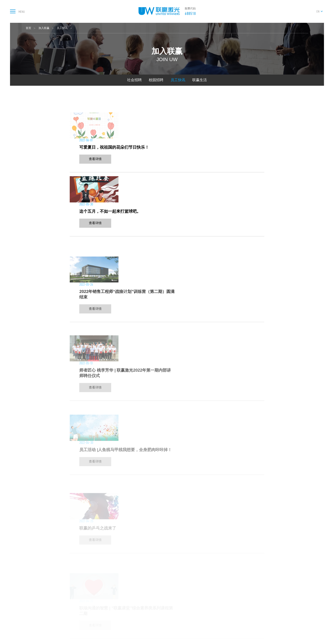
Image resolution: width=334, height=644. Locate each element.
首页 (28, 28)
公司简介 (192, 570)
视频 (216, 590)
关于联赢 (193, 563)
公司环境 (192, 615)
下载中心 (265, 580)
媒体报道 (219, 575)
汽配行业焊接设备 (145, 625)
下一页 (201, 446)
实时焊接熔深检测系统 (148, 630)
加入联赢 (44, 28)
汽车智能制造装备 (145, 580)
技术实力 (192, 585)
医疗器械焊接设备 (145, 605)
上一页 (133, 446)
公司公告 (240, 580)
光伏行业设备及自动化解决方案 (154, 640)
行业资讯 (219, 585)
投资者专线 (242, 585)
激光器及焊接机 (143, 570)
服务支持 (266, 563)
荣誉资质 (192, 600)
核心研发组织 (195, 580)
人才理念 (287, 570)
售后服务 (265, 570)
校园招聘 (156, 80)
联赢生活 (200, 80)
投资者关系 (242, 563)
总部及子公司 (195, 575)
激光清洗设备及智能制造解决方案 (155, 620)
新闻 (217, 563)
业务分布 (192, 595)
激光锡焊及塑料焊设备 (148, 610)
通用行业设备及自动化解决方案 (154, 635)
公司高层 (192, 610)
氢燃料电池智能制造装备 (149, 615)
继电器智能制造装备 (146, 600)
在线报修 (265, 575)
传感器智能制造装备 (146, 590)
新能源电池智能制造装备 (149, 575)
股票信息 (240, 570)
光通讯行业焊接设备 (146, 595)
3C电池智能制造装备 (147, 585)
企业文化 (192, 605)
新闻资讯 (219, 570)
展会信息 (219, 580)
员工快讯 (62, 28)
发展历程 (192, 590)
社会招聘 (134, 80)
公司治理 (240, 575)
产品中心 (139, 563)
